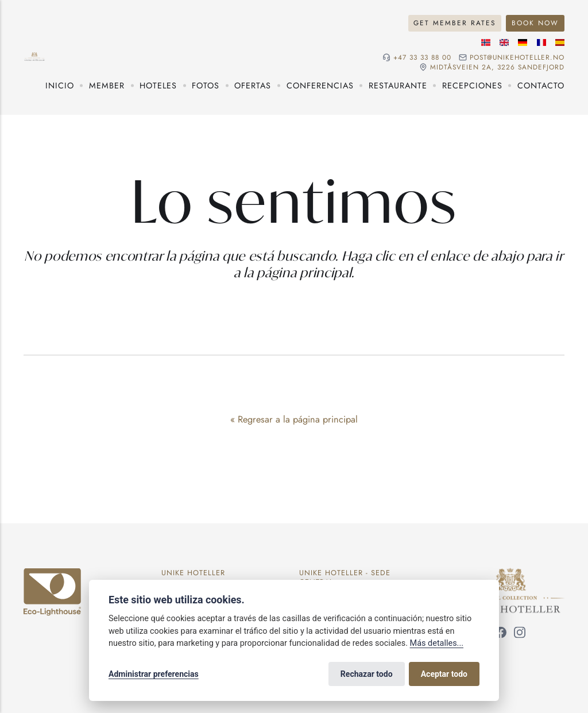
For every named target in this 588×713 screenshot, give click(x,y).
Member (107, 86)
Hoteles (158, 86)
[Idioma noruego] (486, 42)
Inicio (60, 86)
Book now (535, 23)
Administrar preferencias (154, 674)
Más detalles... (437, 643)
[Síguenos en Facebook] (501, 635)
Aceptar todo (444, 674)
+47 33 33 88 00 (422, 57)
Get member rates (454, 23)
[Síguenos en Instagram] (520, 635)
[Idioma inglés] (504, 42)
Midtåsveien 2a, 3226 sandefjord (497, 67)
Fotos (206, 86)
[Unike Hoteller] (510, 575)
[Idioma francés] (541, 42)
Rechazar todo (367, 674)
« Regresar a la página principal (294, 419)
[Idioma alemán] (523, 42)
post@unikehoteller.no (517, 57)
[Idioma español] (560, 42)
